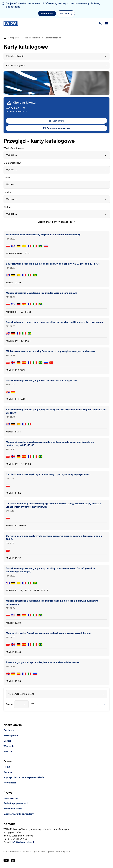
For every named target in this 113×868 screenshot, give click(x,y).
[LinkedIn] (13, 860)
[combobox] (57, 155)
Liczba (7, 192)
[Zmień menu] (107, 23)
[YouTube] (6, 860)
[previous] (98, 704)
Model (7, 178)
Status (7, 207)
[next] (104, 704)
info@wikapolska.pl (16, 112)
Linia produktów (12, 163)
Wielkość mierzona (14, 148)
